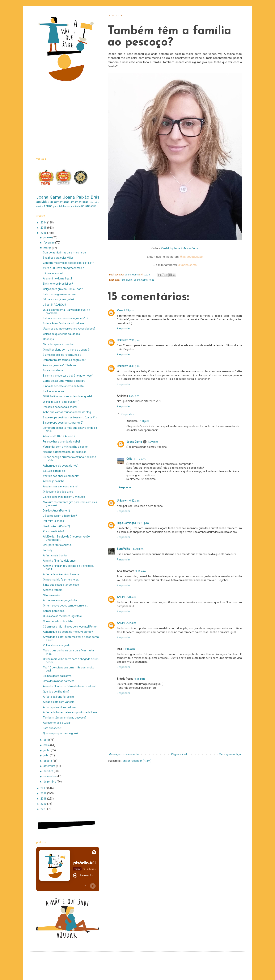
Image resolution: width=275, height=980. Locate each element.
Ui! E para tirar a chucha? (58, 545)
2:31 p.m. (135, 340)
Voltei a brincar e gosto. (57, 645)
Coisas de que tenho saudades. (62, 334)
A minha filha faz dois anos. (60, 561)
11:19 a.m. (140, 459)
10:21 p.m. (143, 523)
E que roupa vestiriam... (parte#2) (63, 423)
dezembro (50, 782)
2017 (44, 788)
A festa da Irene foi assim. (59, 697)
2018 (44, 793)
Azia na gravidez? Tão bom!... (61, 365)
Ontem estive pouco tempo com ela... (65, 606)
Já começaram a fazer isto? (60, 516)
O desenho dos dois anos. (58, 492)
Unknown (123, 340)
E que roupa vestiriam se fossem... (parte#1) (70, 417)
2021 (44, 809)
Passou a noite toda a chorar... (61, 407)
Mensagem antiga (230, 754)
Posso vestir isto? (53, 531)
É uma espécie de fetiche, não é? (63, 355)
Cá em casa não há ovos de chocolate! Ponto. (70, 627)
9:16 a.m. (141, 571)
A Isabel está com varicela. (59, 702)
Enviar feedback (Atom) (137, 761)
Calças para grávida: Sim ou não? (63, 289)
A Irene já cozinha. (54, 481)
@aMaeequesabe (191, 257)
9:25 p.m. (140, 679)
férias (48, 206)
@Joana (187, 265)
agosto (48, 761)
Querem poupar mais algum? (61, 733)
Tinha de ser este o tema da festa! (64, 386)
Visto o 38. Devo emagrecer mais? (63, 268)
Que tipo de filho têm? (56, 692)
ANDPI (121, 597)
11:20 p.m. (137, 549)
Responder (123, 328)
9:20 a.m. (131, 597)
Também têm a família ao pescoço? (65, 718)
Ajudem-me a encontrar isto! (60, 486)
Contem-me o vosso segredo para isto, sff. (69, 263)
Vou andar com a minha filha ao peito (65, 447)
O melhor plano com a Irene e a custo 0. (67, 350)
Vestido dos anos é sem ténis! (61, 476)
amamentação (79, 202)
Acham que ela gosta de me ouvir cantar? (68, 632)
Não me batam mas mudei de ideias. (65, 452)
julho (47, 755)
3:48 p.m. (135, 366)
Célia (129, 459)
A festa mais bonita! (55, 555)
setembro (50, 766)
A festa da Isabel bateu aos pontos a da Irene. (70, 712)
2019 (44, 799)
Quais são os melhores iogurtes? (63, 616)
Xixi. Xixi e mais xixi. (55, 471)
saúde (85, 206)
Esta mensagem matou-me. (60, 294)
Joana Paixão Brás (81, 197)
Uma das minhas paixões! (58, 681)
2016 (44, 233)
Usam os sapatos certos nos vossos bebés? (69, 329)
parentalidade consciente (67, 206)
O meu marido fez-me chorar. (61, 580)
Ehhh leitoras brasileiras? (58, 284)
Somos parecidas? (54, 611)
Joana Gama (141, 280)
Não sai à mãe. (52, 595)
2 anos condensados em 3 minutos (64, 497)
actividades (44, 202)
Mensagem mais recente (124, 754)
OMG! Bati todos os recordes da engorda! (67, 396)
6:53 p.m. (144, 421)
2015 (44, 228)
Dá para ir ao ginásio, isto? (59, 299)
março (48, 248)
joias (151, 280)
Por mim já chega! (54, 521)
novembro (50, 776)
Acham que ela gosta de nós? (61, 466)
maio (47, 745)
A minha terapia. (53, 590)
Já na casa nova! (53, 273)
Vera (120, 310)
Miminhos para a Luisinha (58, 344)
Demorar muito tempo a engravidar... (65, 360)
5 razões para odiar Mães (58, 258)
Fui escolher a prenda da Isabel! (62, 442)
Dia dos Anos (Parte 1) (56, 511)
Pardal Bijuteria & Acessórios (179, 248)
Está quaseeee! (52, 728)
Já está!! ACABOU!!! (55, 305)
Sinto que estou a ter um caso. (61, 585)
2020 (44, 804)
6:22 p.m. (135, 396)
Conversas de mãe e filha (58, 621)
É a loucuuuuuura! (54, 391)
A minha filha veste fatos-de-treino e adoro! (69, 686)
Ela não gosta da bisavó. (57, 676)
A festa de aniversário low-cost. (62, 574)
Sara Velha (123, 549)
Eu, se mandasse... (54, 370)
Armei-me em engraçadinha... (61, 600)
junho (47, 750)
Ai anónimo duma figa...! (57, 278)
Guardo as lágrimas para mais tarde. (65, 253)
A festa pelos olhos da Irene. (60, 707)
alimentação (62, 202)
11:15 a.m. (129, 649)
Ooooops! (49, 339)
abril (46, 740)
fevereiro (49, 243)
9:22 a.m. (131, 623)
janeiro (48, 237)
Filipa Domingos (126, 523)
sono (93, 206)
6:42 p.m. (135, 501)
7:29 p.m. (153, 442)
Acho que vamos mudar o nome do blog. (67, 412)
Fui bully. (48, 550)
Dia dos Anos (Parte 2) (56, 526)
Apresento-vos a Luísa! (57, 723)
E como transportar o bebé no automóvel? (68, 376)
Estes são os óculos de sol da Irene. (64, 323)
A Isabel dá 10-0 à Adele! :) (59, 436)
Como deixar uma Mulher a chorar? (64, 381)
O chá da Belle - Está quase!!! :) (61, 402)
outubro (49, 771)
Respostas (127, 414)
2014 (44, 222)
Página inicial (179, 754)
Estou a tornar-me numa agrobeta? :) (65, 318)
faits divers (127, 280)
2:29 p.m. (129, 310)
